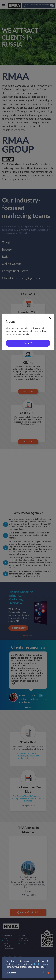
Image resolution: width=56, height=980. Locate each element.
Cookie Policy (41, 964)
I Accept (46, 973)
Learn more (11, 973)
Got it (26, 343)
